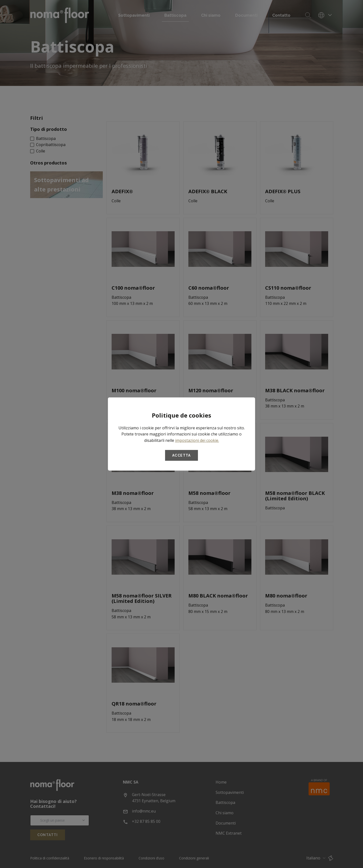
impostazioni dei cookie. (197, 440)
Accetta (181, 455)
